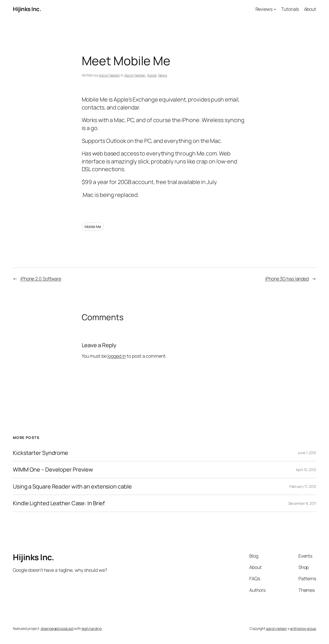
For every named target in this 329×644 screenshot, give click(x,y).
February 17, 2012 (303, 486)
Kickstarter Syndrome (40, 453)
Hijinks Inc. (27, 9)
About (310, 9)
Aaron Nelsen (109, 75)
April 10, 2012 (306, 470)
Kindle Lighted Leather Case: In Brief (59, 503)
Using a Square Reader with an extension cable (72, 486)
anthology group (303, 628)
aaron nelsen (276, 628)
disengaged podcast (57, 628)
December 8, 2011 (302, 503)
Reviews (264, 9)
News (163, 75)
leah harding (92, 628)
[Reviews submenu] (275, 9)
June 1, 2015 (307, 453)
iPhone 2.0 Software (41, 279)
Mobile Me (93, 227)
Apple (152, 75)
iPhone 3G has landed (287, 279)
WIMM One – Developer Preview (53, 470)
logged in (117, 356)
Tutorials (290, 9)
